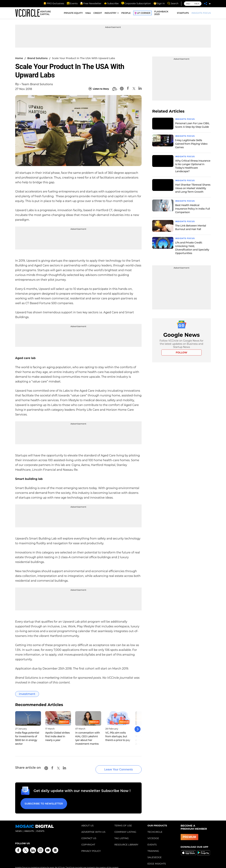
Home (19, 58)
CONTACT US (89, 832)
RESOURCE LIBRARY (126, 839)
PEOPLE (126, 14)
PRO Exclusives (54, 3)
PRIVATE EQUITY (73, 14)
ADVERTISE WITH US (93, 826)
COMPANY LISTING (125, 826)
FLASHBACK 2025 (161, 14)
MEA (197, 4)
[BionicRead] (114, 89)
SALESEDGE (154, 851)
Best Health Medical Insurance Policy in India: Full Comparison (193, 208)
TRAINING (153, 845)
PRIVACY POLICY (91, 845)
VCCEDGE (153, 832)
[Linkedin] (140, 89)
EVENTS (152, 839)
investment (27, 694)
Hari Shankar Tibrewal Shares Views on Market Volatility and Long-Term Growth (193, 188)
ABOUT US (87, 820)
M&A (88, 14)
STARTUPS (183, 14)
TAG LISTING (122, 832)
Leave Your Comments (113, 766)
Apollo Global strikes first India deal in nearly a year (57, 736)
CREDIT (98, 14)
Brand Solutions (38, 58)
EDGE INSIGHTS (157, 858)
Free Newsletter (91, 3)
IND (188, 4)
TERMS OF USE (123, 820)
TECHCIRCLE (155, 826)
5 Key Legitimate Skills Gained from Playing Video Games (191, 143)
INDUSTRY (110, 14)
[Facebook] (128, 89)
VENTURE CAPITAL (45, 14)
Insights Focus (186, 119)
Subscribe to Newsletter (43, 799)
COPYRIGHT (88, 839)
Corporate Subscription (136, 3)
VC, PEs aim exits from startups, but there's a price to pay (118, 736)
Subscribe (111, 3)
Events (72, 3)
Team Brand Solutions (37, 84)
